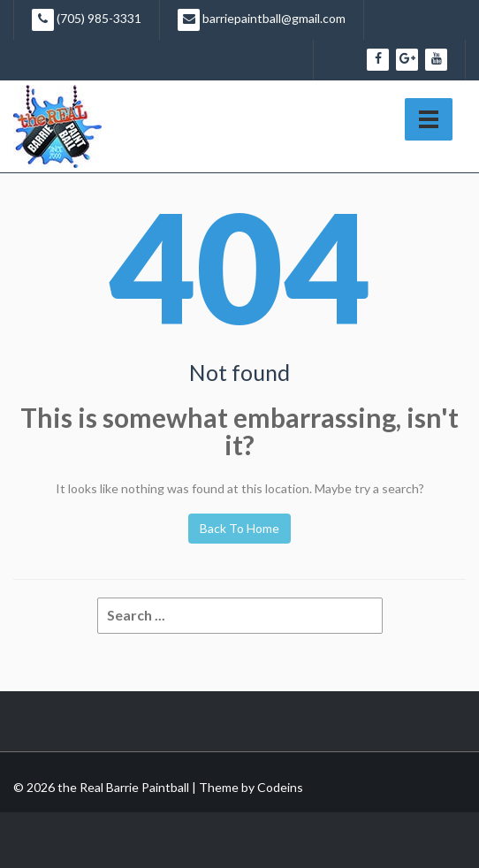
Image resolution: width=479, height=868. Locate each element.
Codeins (280, 787)
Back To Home (239, 528)
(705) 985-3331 (87, 20)
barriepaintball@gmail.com (262, 20)
